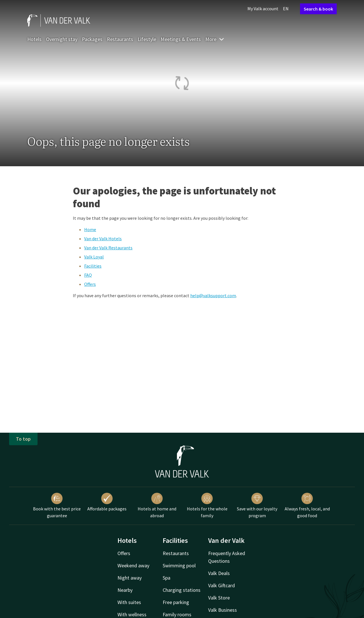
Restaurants (120, 39)
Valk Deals (219, 573)
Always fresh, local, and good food (307, 506)
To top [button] (23, 439)
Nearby (125, 590)
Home (90, 229)
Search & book (318, 9)
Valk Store (219, 598)
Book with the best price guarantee (57, 506)
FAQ (88, 275)
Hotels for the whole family (207, 506)
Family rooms (177, 614)
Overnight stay (62, 39)
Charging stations (182, 590)
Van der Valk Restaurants (108, 248)
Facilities (93, 266)
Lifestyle (147, 39)
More (215, 39)
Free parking (176, 602)
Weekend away (133, 565)
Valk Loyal (94, 257)
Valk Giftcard (222, 585)
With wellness (132, 614)
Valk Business (223, 610)
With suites (129, 602)
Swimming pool (179, 565)
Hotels (34, 39)
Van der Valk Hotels (103, 239)
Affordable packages (107, 502)
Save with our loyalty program (257, 506)
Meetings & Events (181, 39)
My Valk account (263, 9)
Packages (92, 39)
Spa (167, 578)
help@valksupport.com (213, 295)
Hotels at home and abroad (157, 506)
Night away (130, 578)
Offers (90, 284)
